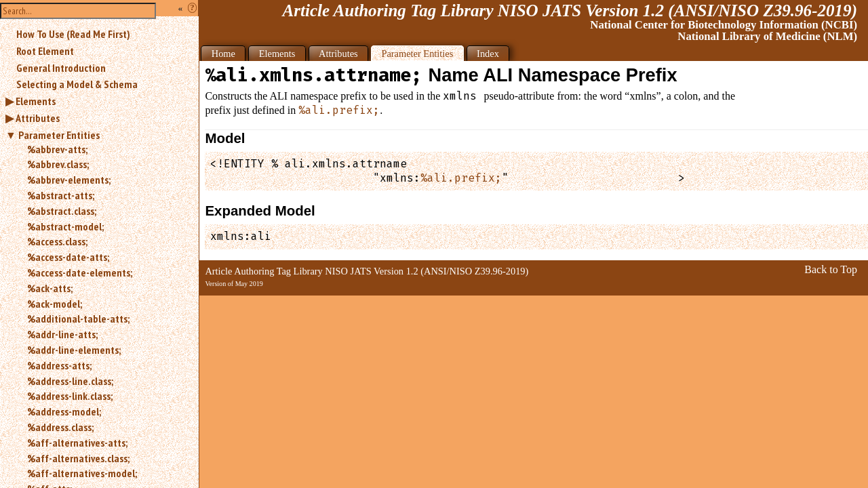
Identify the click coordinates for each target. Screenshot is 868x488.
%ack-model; (55, 304)
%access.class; (57, 241)
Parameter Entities (59, 135)
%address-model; (64, 411)
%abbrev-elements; (69, 180)
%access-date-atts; (68, 257)
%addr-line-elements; (74, 350)
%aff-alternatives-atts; (77, 443)
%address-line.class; (70, 381)
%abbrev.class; (58, 164)
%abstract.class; (62, 211)
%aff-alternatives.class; (78, 458)
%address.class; (60, 427)
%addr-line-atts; (62, 334)
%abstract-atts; (61, 195)
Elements (36, 101)
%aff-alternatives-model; (82, 473)
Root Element (45, 51)
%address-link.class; (70, 396)
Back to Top (831, 269)
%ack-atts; (50, 288)
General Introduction (61, 68)
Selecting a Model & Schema (77, 84)
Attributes (38, 118)
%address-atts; (59, 365)
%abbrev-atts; (57, 149)
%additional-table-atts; (78, 319)
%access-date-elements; (80, 272)
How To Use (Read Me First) (73, 34)
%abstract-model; (65, 226)
